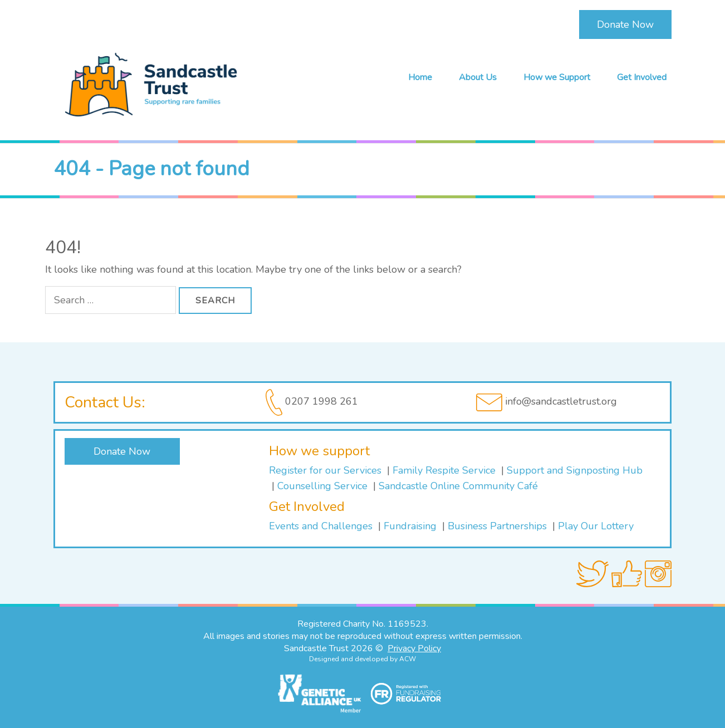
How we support (319, 451)
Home (420, 77)
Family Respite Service (445, 470)
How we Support (557, 77)
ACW (408, 659)
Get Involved (642, 77)
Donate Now (625, 24)
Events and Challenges (321, 526)
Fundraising (410, 526)
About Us (478, 77)
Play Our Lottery (596, 526)
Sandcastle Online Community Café (458, 486)
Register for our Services (325, 470)
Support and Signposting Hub (575, 470)
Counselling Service (324, 486)
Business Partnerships (497, 526)
